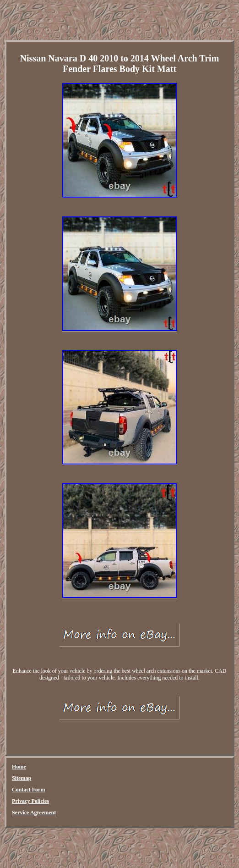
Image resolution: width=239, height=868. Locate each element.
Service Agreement (34, 813)
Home (19, 767)
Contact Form (28, 790)
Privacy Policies (30, 801)
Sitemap (22, 778)
